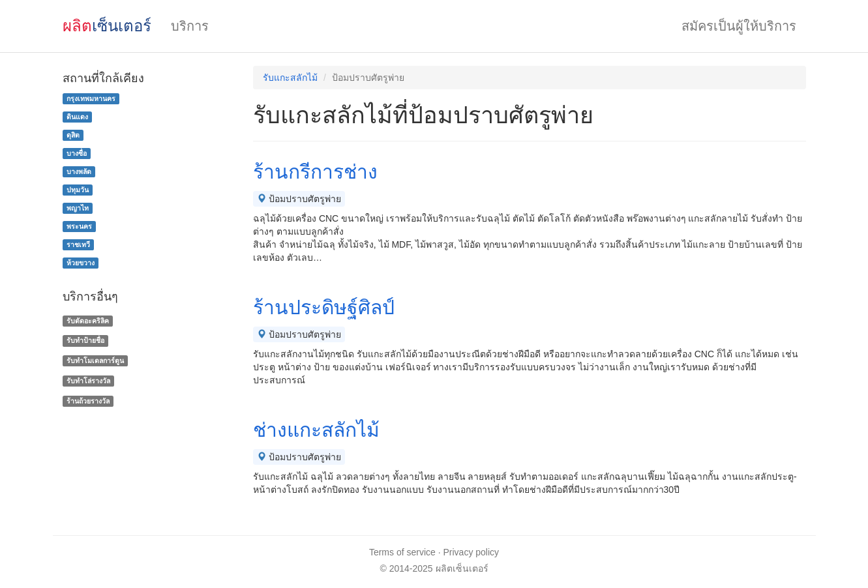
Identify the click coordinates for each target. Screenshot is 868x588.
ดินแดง (77, 117)
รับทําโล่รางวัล (88, 381)
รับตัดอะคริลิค (88, 321)
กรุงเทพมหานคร (91, 98)
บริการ (190, 26)
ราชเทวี (78, 244)
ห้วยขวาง (81, 263)
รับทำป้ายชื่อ (85, 340)
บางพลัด (79, 171)
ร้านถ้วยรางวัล (88, 401)
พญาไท (78, 208)
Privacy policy (471, 552)
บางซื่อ (77, 153)
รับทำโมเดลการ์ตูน (95, 360)
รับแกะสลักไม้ (290, 78)
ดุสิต (73, 135)
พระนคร (79, 226)
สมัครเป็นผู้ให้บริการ (739, 26)
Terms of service (402, 552)
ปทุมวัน (78, 190)
